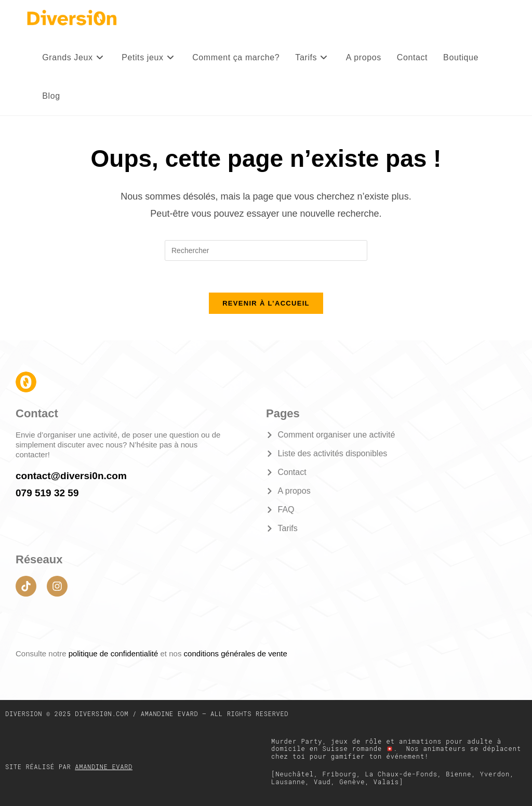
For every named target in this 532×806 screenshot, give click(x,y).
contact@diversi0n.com (71, 476)
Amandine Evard (104, 767)
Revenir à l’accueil (266, 303)
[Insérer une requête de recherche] (266, 250)
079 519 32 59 (47, 493)
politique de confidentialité (115, 653)
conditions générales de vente (236, 653)
